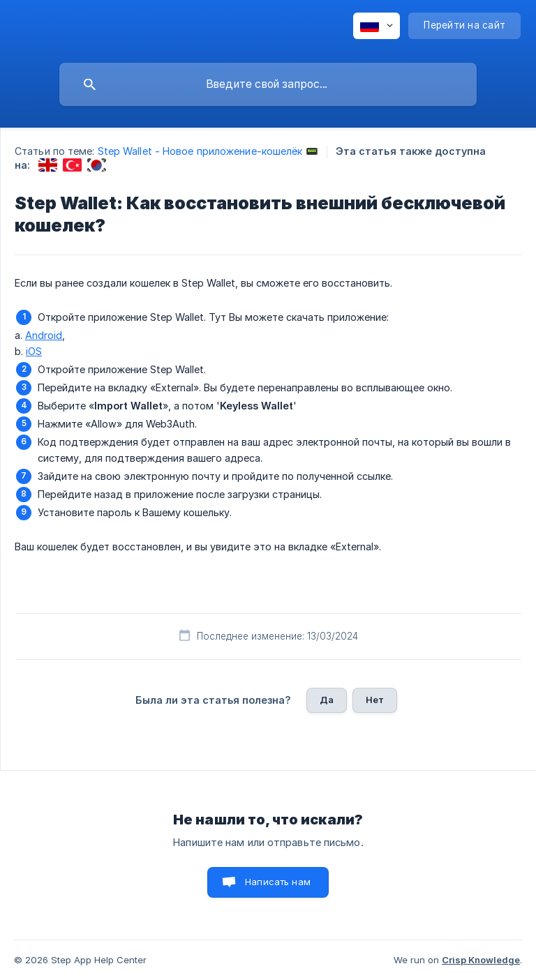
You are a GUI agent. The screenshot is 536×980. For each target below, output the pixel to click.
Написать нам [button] (278, 882)
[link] (48, 165)
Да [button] (327, 700)
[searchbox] (268, 84)
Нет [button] (375, 700)
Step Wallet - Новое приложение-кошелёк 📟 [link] (208, 151)
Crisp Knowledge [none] (481, 960)
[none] (377, 26)
